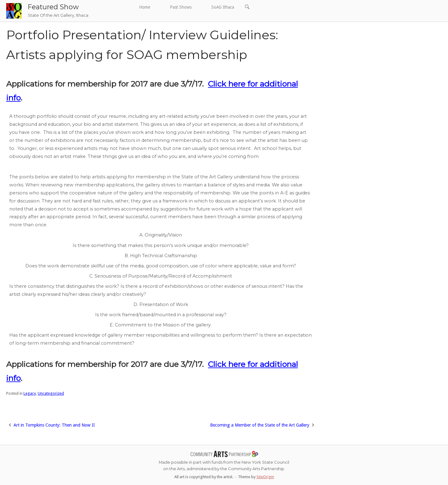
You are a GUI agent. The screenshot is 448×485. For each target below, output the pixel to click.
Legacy (30, 393)
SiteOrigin (265, 477)
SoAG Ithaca (223, 7)
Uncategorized (51, 393)
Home (145, 7)
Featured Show (53, 7)
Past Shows (181, 7)
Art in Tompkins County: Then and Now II (54, 425)
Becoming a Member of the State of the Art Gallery (260, 425)
